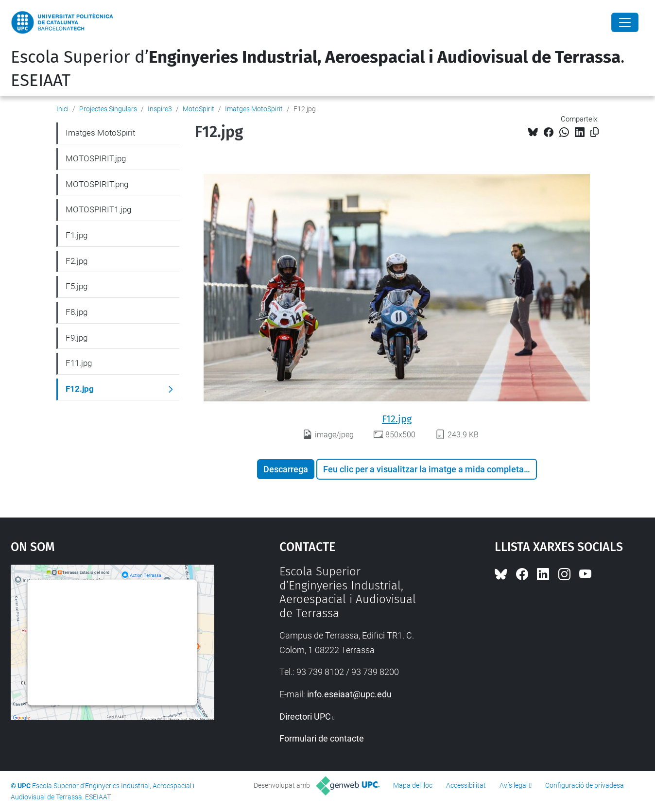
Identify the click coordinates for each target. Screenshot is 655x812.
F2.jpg (77, 261)
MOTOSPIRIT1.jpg (98, 209)
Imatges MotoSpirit (254, 109)
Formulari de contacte (322, 738)
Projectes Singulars (108, 109)
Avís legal (514, 785)
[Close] (625, 22)
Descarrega (286, 469)
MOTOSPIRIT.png (97, 184)
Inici (62, 109)
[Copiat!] (595, 132)
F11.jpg (79, 363)
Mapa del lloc (413, 785)
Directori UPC (305, 717)
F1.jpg (77, 235)
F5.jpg (77, 286)
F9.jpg (77, 338)
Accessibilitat (466, 785)
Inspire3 (160, 109)
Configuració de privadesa (585, 785)
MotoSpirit (198, 109)
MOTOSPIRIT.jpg (96, 158)
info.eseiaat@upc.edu (349, 694)
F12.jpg (397, 419)
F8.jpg (77, 312)
